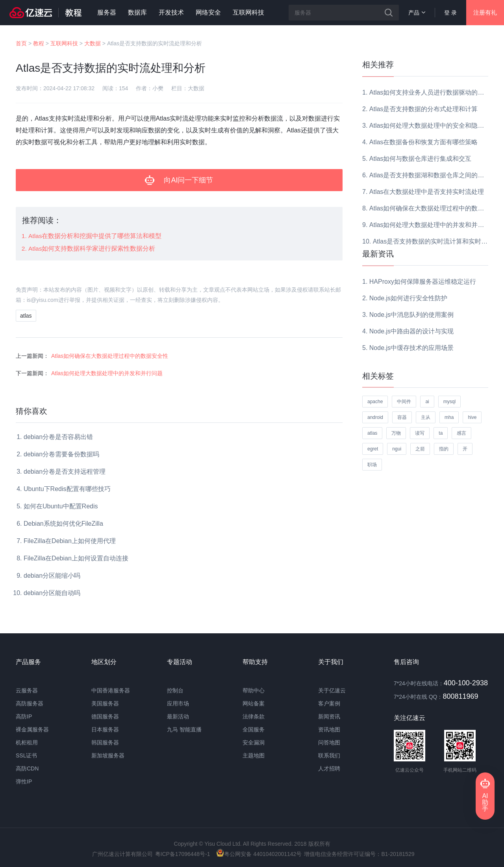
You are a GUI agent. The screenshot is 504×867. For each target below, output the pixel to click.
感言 (461, 433)
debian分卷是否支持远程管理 (65, 472)
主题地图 (254, 755)
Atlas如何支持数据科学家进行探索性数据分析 (92, 248)
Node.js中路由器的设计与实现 (411, 331)
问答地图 (329, 742)
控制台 (175, 690)
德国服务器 (105, 716)
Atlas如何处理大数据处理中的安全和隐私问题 (433, 126)
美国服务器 (105, 703)
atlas (26, 316)
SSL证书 (26, 755)
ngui (397, 449)
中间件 (404, 402)
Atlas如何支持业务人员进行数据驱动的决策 (430, 92)
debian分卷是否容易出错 (58, 437)
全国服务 (254, 729)
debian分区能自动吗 (52, 593)
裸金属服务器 (32, 729)
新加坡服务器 (108, 755)
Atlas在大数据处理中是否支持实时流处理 (427, 192)
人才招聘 (329, 768)
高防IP (24, 716)
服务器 (107, 12)
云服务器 (27, 690)
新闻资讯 (329, 716)
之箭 (420, 449)
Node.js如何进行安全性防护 (408, 298)
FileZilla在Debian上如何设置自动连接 (76, 558)
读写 (420, 433)
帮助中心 (254, 690)
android (375, 417)
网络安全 (208, 12)
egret (373, 449)
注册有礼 (485, 12)
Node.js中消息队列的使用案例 (411, 315)
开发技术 (171, 12)
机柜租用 (27, 742)
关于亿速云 (332, 690)
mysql (449, 402)
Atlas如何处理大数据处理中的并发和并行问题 (107, 373)
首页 (21, 43)
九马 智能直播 (184, 729)
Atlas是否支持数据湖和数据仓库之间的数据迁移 (436, 175)
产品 (417, 13)
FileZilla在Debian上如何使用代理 (70, 541)
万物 (396, 433)
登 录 (450, 13)
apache (375, 402)
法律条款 (254, 716)
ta (441, 433)
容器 (402, 417)
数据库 (137, 12)
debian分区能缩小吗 (52, 576)
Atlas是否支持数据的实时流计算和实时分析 (434, 241)
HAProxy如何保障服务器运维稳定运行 (423, 282)
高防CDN (27, 768)
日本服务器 (105, 729)
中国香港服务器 (111, 690)
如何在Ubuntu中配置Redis (61, 506)
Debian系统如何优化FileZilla (63, 524)
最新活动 (178, 716)
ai (427, 402)
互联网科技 (248, 12)
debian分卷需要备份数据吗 (61, 454)
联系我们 (329, 755)
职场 (372, 465)
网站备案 (254, 703)
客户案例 (329, 703)
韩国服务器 (105, 742)
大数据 (93, 43)
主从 (426, 417)
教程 (39, 43)
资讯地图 (329, 729)
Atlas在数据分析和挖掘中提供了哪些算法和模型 (95, 236)
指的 (444, 449)
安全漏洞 (254, 742)
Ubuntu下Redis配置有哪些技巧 (67, 489)
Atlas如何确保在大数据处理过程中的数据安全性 (110, 356)
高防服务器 (30, 703)
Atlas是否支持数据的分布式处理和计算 (424, 109)
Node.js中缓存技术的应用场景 (411, 348)
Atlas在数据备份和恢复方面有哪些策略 (424, 142)
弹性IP (24, 781)
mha (449, 417)
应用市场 (178, 703)
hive (472, 417)
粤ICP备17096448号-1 (183, 854)
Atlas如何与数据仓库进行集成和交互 (421, 159)
